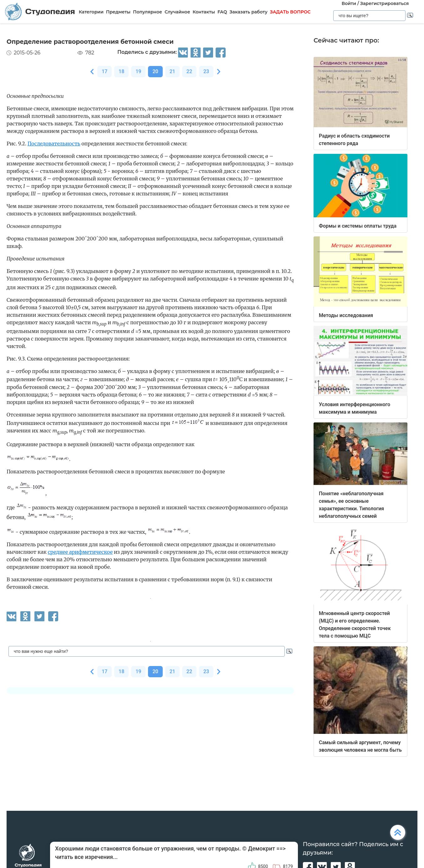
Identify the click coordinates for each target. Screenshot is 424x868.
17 (105, 71)
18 (121, 71)
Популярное (148, 12)
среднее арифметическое (80, 552)
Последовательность (54, 144)
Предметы (118, 12)
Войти (349, 3)
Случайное (177, 12)
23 (206, 71)
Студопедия (40, 12)
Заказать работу (249, 12)
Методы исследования (346, 315)
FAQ (222, 12)
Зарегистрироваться (384, 3)
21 (172, 71)
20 (155, 71)
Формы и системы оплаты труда (358, 226)
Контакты (204, 12)
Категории (91, 12)
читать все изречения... (86, 857)
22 (189, 71)
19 (138, 71)
